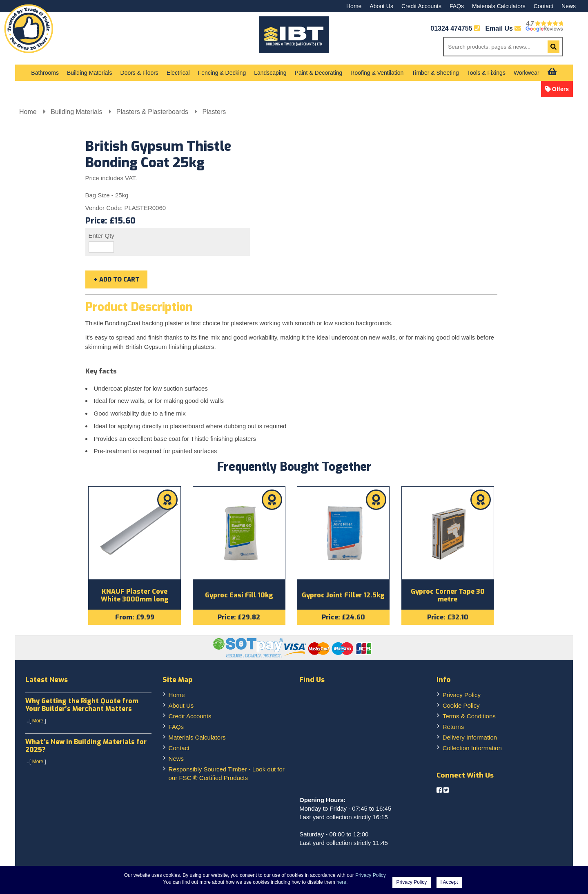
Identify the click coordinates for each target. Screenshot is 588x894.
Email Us (503, 28)
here (341, 882)
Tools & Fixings (486, 73)
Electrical (178, 73)
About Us (381, 6)
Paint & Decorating (319, 73)
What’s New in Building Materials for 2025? (86, 747)
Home (354, 6)
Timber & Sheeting (435, 73)
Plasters (214, 112)
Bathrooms (45, 73)
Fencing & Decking (222, 73)
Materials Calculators (499, 6)
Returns (453, 728)
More (38, 722)
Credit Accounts (421, 6)
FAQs (457, 6)
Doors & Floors (139, 73)
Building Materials (90, 73)
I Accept (449, 882)
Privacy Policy (462, 696)
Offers (560, 89)
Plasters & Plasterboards (153, 112)
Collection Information (472, 749)
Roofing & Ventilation (377, 73)
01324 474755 (451, 28)
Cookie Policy (461, 707)
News (569, 6)
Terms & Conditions (469, 717)
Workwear (527, 73)
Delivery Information (470, 739)
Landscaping (270, 73)
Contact (543, 6)
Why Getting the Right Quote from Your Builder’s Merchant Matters (82, 706)
